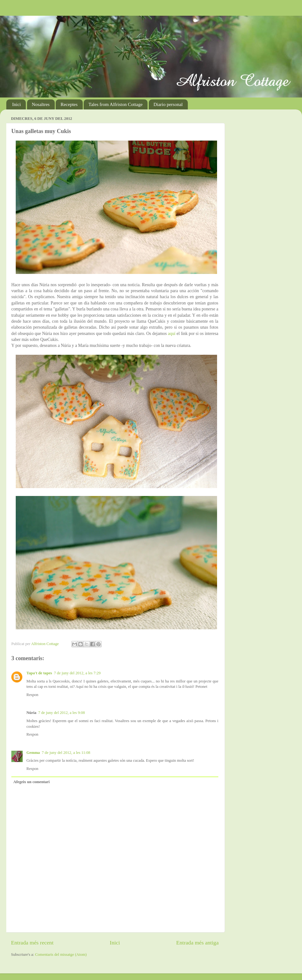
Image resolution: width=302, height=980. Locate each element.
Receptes (69, 104)
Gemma (33, 753)
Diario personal (168, 104)
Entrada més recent (32, 943)
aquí (172, 334)
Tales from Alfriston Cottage (115, 104)
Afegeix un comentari (31, 782)
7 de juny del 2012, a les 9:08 (61, 713)
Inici (17, 104)
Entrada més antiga (197, 943)
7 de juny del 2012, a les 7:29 (77, 673)
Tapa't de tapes (39, 673)
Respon (32, 695)
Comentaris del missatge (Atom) (61, 955)
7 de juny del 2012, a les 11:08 (66, 753)
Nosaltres (41, 104)
